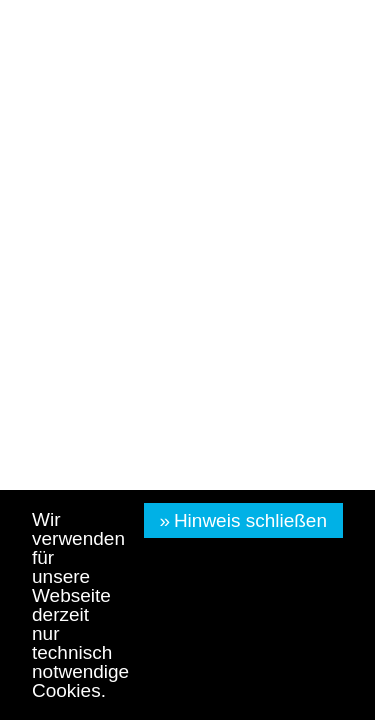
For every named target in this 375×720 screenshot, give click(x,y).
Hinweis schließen (250, 520)
